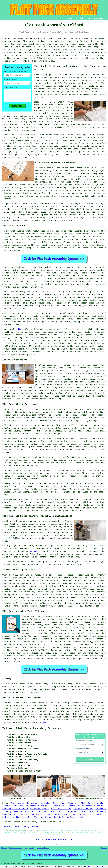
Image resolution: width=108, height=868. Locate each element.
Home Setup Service (66, 814)
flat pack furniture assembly (90, 650)
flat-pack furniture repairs (51, 631)
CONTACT (90, 19)
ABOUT (82, 19)
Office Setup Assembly (74, 817)
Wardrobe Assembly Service (34, 806)
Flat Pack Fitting (61, 809)
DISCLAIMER (100, 19)
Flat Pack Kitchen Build (40, 812)
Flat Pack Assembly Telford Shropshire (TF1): (28, 38)
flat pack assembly (16, 349)
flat (16, 684)
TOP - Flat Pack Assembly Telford (20, 827)
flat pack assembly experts (46, 616)
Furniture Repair (40, 809)
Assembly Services (83, 809)
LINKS (75, 19)
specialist (17, 206)
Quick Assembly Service (91, 806)
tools (79, 50)
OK (102, 867)
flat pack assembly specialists (29, 343)
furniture (68, 75)
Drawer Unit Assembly (92, 814)
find (10, 703)
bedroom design (20, 204)
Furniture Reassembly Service (36, 814)
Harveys (92, 171)
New (26, 848)
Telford (20, 329)
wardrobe (22, 527)
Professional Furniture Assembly (30, 803)
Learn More (93, 867)
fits (45, 190)
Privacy (104, 848)
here (44, 723)
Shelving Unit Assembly (15, 809)
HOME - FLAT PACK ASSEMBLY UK (54, 839)
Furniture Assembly (43, 848)
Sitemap (4, 848)
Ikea (96, 168)
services (17, 661)
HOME (68, 19)
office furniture (26, 409)
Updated (32, 848)
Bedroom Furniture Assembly (17, 817)
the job (19, 130)
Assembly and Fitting (63, 806)
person (71, 92)
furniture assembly (53, 86)
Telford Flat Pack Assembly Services (32, 728)
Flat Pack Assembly (65, 803)
